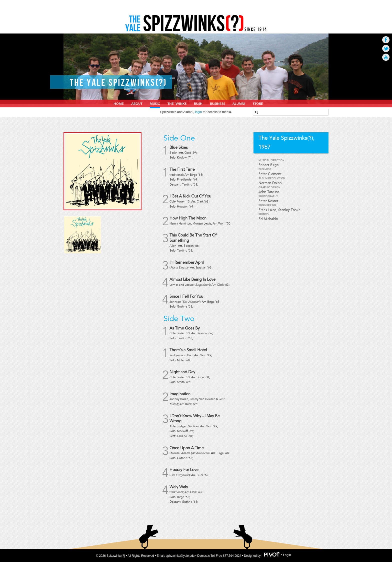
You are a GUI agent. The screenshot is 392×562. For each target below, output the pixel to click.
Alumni (239, 104)
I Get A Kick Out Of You (190, 196)
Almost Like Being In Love (192, 279)
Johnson (175, 302)
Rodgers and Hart (181, 355)
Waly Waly (179, 487)
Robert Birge (269, 165)
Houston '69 (185, 207)
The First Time (182, 169)
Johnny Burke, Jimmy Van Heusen (192, 399)
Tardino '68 (190, 185)
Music (155, 104)
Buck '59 (191, 404)
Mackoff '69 (185, 431)
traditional (176, 175)
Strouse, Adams (180, 453)
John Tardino (269, 192)
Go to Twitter (386, 48)
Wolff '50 (224, 224)
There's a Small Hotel (188, 350)
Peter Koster (268, 201)
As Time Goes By (185, 328)
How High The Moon (188, 218)
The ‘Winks (177, 104)
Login (287, 555)
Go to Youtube (386, 57)
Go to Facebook (386, 40)
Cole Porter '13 (180, 202)
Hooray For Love (184, 470)
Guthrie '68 (185, 307)
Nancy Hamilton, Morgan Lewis (190, 224)
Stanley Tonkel (290, 210)
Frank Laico (267, 210)
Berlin (173, 153)
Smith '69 (183, 382)
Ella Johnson (191, 302)
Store (258, 104)
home (119, 104)
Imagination (180, 394)
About (137, 104)
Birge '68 (196, 175)
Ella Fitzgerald (180, 475)
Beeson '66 (191, 246)
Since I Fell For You (186, 296)
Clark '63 (203, 202)
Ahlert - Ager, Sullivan (184, 426)
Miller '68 (183, 360)
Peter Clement (270, 174)
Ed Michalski (268, 219)
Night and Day (182, 372)
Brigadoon (202, 285)
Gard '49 (190, 153)
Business (217, 104)
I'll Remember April (187, 262)
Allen (173, 246)
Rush (198, 104)
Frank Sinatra (179, 268)
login (198, 112)
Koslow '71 (184, 158)
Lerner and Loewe (182, 285)
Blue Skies (179, 147)
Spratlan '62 (203, 268)
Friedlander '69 (187, 180)
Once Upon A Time (187, 448)
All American (200, 453)
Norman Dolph (270, 183)
